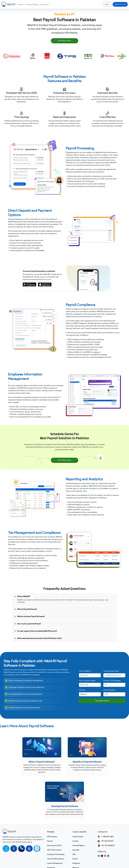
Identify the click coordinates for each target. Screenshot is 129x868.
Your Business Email (111, 671)
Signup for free (120, 4)
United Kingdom (79, 846)
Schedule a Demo (102, 701)
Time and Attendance (56, 859)
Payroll (50, 841)
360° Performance (54, 850)
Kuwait (75, 859)
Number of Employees (112, 681)
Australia (76, 850)
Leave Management (55, 863)
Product (21, 5)
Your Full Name (85, 671)
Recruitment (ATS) (54, 846)
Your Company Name (87, 681)
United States (78, 837)
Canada (75, 841)
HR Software (52, 837)
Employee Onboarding (56, 854)
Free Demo (44, 5)
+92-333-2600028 (108, 846)
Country (82, 690)
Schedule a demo (64, 41)
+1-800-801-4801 (107, 837)
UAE (74, 854)
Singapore (76, 863)
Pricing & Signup (33, 5)
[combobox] (80, 694)
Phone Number (109, 690)
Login (107, 4)
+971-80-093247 (107, 841)
